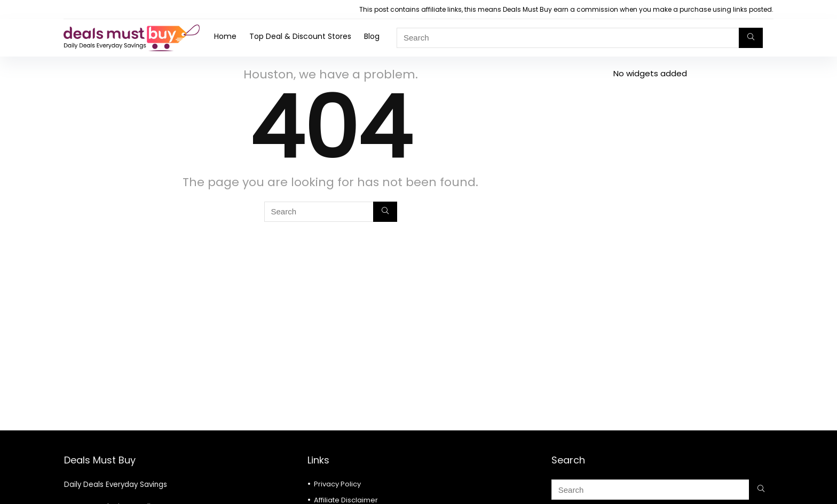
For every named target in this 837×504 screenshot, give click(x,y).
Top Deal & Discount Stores (300, 36)
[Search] (751, 38)
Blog (372, 36)
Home (225, 36)
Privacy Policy (337, 484)
